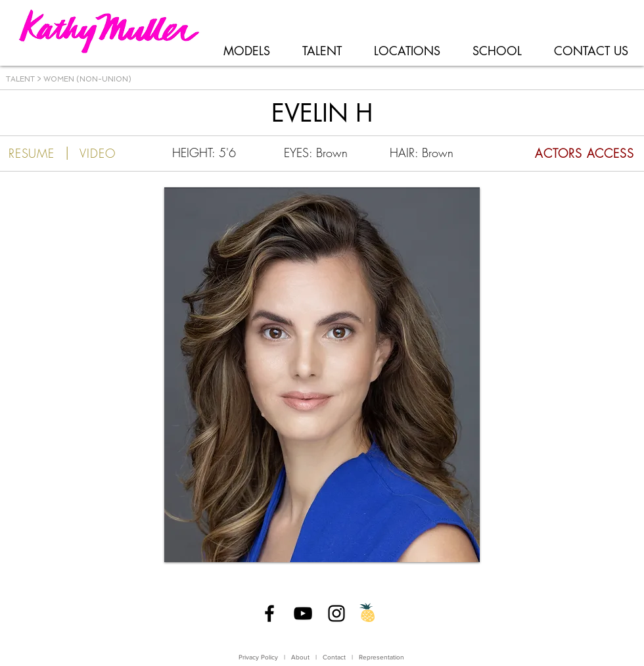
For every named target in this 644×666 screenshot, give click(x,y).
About (300, 657)
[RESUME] (32, 153)
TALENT (20, 79)
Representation (381, 657)
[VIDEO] (98, 153)
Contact (335, 657)
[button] (322, 375)
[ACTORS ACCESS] (561, 153)
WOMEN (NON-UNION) (87, 79)
